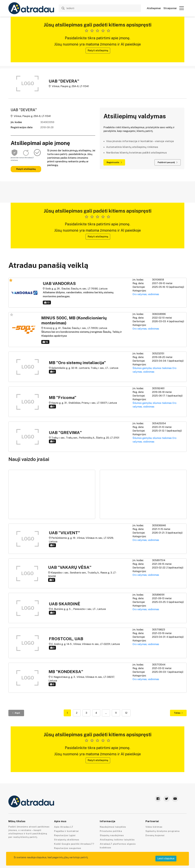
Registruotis (114, 162)
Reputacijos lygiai (65, 835)
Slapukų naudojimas (112, 835)
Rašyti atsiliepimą (98, 50)
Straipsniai (170, 8)
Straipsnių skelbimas (67, 840)
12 (126, 713)
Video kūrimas (154, 827)
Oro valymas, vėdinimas (146, 294)
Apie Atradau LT (64, 827)
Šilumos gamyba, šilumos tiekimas (152, 368)
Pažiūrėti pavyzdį (168, 162)
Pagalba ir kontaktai (66, 831)
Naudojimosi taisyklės (113, 827)
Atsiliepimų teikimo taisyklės (117, 840)
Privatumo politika (111, 831)
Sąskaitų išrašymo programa (162, 831)
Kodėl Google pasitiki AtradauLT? (74, 844)
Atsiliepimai (154, 8)
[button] (182, 8)
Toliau (178, 713)
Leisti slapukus (166, 858)
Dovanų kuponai (155, 835)
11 (116, 713)
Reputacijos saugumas (68, 848)
